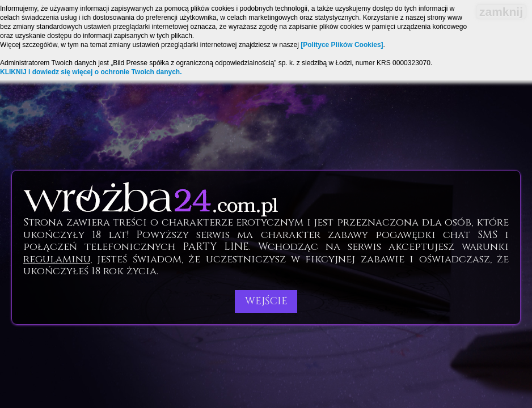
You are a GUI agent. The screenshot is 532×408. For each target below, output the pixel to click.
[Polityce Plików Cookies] (342, 45)
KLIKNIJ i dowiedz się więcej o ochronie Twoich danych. (91, 72)
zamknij (501, 12)
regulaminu (57, 259)
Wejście (266, 301)
